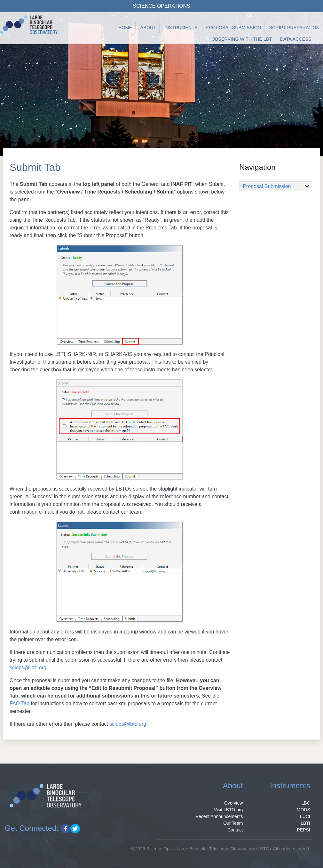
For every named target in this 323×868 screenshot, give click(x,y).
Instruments (181, 28)
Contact (235, 830)
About (148, 28)
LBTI (305, 823)
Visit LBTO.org (228, 810)
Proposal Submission (233, 28)
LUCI (305, 816)
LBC (306, 803)
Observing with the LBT (242, 39)
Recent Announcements (219, 816)
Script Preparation (294, 28)
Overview (233, 803)
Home (125, 28)
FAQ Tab (20, 703)
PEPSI (304, 830)
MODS (303, 810)
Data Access (296, 39)
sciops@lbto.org (28, 668)
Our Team (233, 823)
